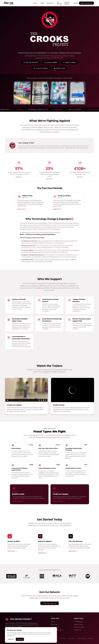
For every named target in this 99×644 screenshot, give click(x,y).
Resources (50, 3)
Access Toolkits (51, 62)
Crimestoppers (79, 622)
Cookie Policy (11, 636)
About (42, 3)
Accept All (20, 639)
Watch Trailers (69, 62)
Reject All (11, 639)
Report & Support (67, 3)
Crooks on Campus (41, 68)
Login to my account (86, 3)
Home (35, 3)
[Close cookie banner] (54, 630)
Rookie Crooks (60, 68)
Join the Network (31, 62)
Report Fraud (78, 624)
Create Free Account (50, 603)
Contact (75, 3)
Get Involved (59, 3)
